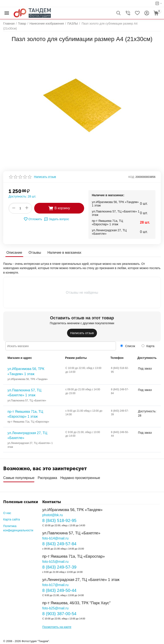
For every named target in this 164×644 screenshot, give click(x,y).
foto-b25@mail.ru (55, 608)
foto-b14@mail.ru (55, 538)
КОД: (132, 177)
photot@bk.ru (53, 515)
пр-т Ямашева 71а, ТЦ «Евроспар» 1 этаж (25, 414)
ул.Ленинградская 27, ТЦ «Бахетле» (27, 435)
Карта (148, 346)
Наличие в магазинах (64, 253)
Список (128, 346)
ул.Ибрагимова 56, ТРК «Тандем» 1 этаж (26, 371)
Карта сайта (12, 519)
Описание (14, 253)
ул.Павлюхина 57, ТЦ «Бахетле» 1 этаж (24, 393)
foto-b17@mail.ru (55, 585)
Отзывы (35, 253)
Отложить (33, 219)
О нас (7, 513)
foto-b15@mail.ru (55, 562)
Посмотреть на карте (57, 627)
